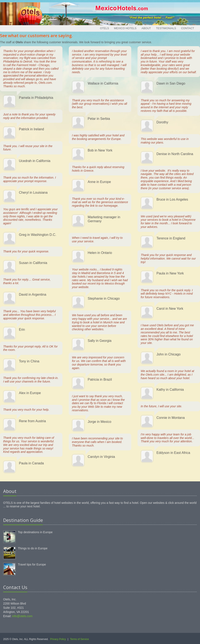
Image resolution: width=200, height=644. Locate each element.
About (146, 28)
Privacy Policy (58, 639)
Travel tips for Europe (32, 564)
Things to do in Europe (33, 548)
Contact (188, 28)
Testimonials (166, 28)
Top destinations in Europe (35, 532)
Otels (104, 28)
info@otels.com (22, 616)
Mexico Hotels (125, 28)
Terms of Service (79, 639)
